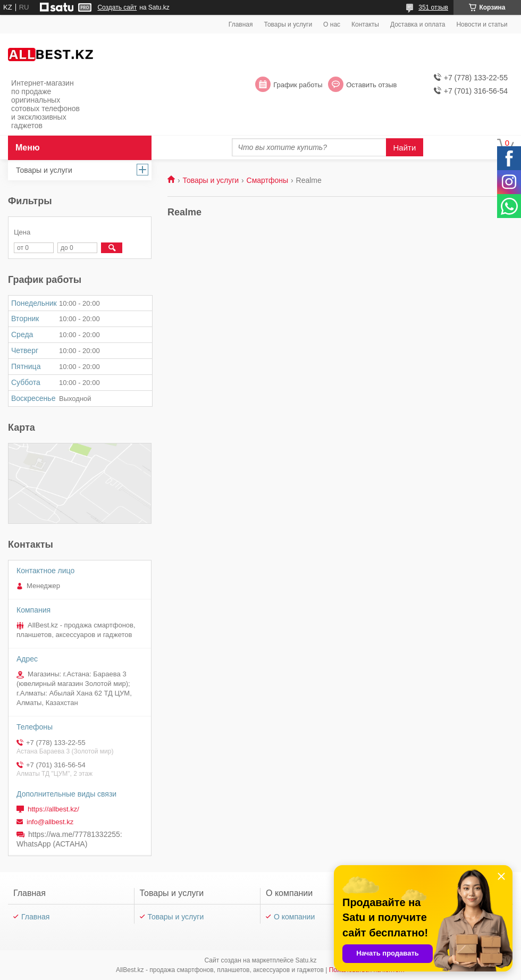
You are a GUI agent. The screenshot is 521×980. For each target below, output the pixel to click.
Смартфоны (268, 180)
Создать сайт (117, 7)
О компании (294, 917)
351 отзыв (433, 7)
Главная (241, 24)
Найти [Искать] (405, 148)
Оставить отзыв (371, 85)
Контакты (365, 24)
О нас (332, 24)
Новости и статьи (482, 24)
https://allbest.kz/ (53, 809)
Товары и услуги (288, 24)
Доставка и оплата (418, 24)
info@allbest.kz (50, 822)
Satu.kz (306, 960)
